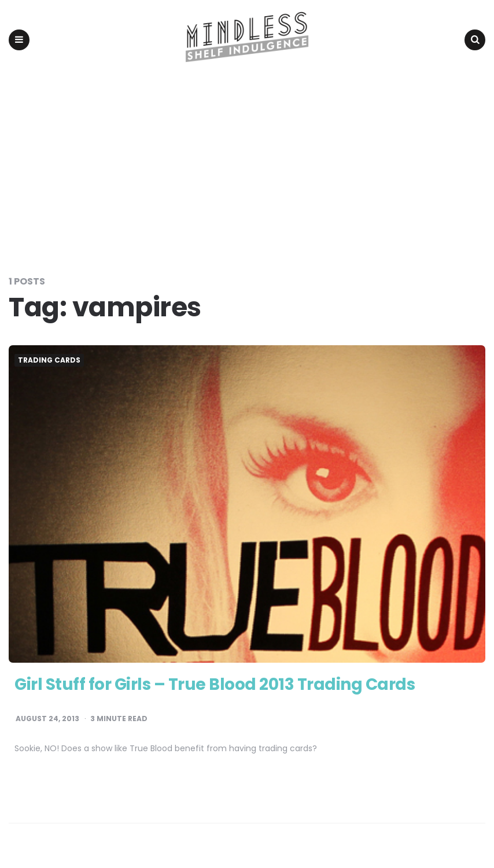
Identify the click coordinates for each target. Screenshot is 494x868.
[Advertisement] (247, 167)
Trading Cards (49, 360)
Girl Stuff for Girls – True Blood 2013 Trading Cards (215, 684)
